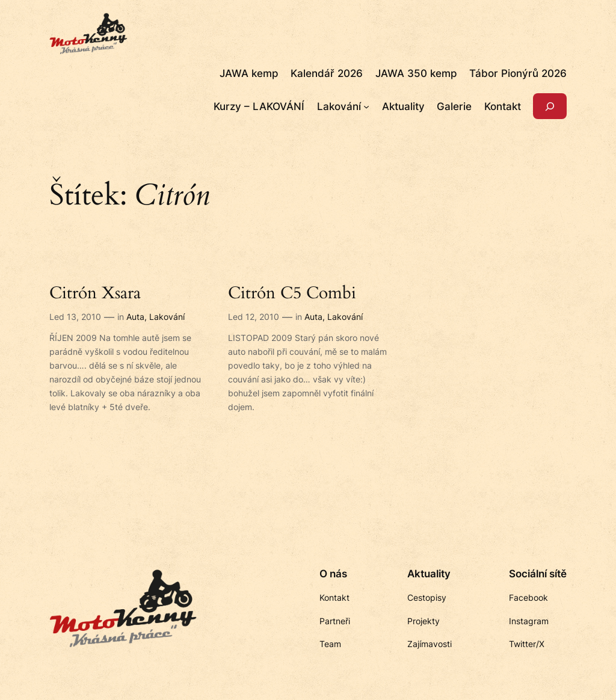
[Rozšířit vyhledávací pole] (550, 106)
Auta (135, 317)
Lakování (167, 317)
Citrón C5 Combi (292, 293)
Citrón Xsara (95, 293)
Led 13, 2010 (75, 317)
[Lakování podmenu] (366, 106)
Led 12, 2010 (254, 317)
